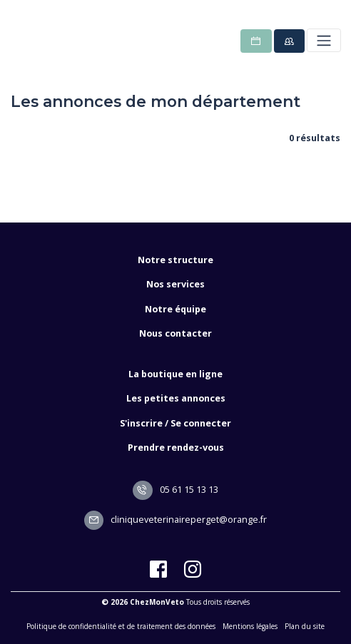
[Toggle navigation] (324, 40)
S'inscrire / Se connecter (175, 423)
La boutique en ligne (175, 374)
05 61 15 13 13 (175, 490)
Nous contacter (175, 333)
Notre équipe (175, 309)
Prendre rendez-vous (176, 448)
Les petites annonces (176, 398)
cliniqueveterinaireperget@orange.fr (176, 520)
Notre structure (175, 260)
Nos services (175, 284)
